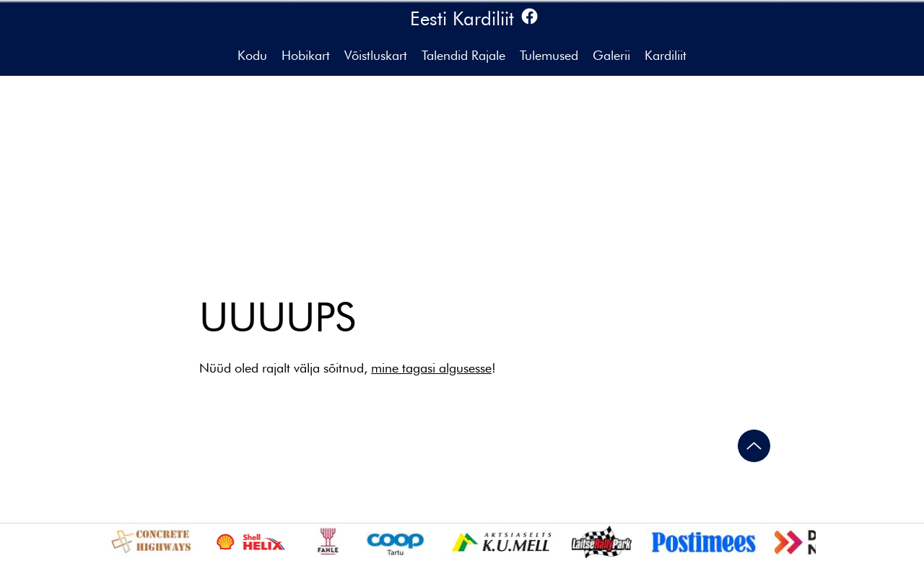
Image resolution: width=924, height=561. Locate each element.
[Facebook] (529, 16)
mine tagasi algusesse (431, 368)
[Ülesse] (754, 446)
